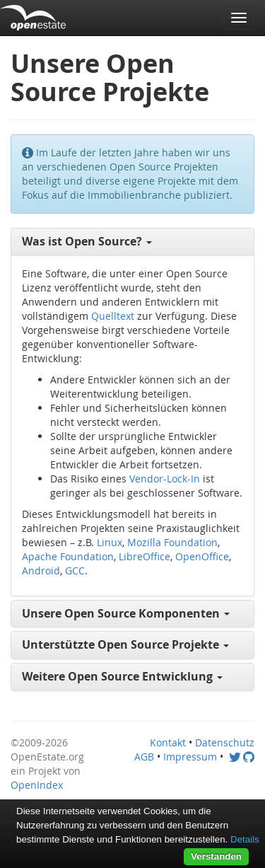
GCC (75, 571)
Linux (110, 542)
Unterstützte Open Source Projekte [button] (125, 644)
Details (245, 839)
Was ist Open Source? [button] (87, 241)
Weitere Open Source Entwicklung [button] (122, 676)
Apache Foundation (68, 556)
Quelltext (113, 316)
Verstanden (216, 856)
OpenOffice (202, 556)
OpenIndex (37, 785)
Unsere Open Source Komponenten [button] (126, 613)
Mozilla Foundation (172, 542)
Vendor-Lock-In (165, 479)
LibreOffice (145, 556)
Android (41, 571)
